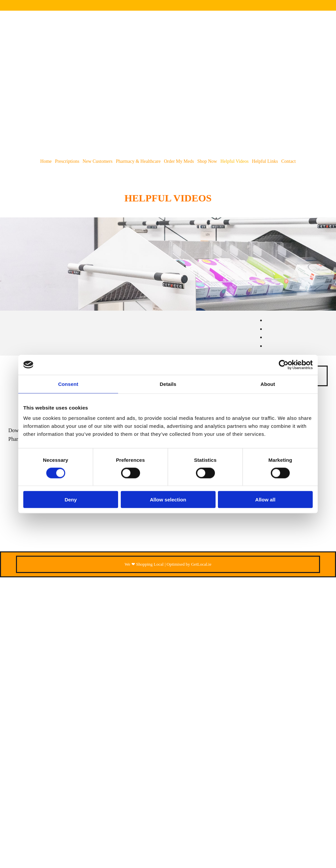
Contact (288, 161)
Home (46, 161)
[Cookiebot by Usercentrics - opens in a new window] (284, 365)
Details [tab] (168, 384)
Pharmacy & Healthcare (138, 161)
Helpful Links (265, 161)
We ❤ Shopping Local (144, 564)
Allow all (265, 500)
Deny (71, 500)
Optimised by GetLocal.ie (189, 564)
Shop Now (207, 161)
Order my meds (179, 161)
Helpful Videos (234, 161)
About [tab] (268, 384)
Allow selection (168, 500)
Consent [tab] (68, 384)
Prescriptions (67, 161)
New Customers (97, 161)
